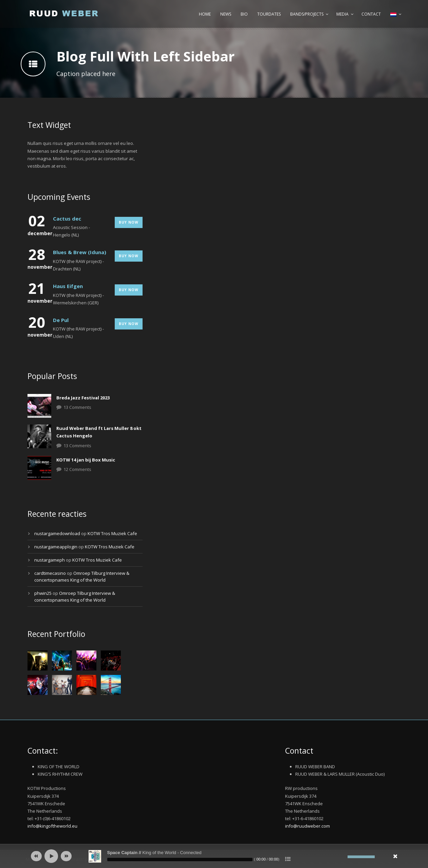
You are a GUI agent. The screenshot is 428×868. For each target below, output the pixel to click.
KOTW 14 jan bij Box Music (86, 460)
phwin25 (43, 593)
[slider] (180, 860)
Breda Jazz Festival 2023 (83, 398)
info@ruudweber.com (308, 826)
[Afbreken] (342, 857)
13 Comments (77, 407)
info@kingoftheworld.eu (52, 826)
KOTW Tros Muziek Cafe (112, 533)
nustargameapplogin (56, 547)
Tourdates (269, 14)
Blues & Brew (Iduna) (80, 252)
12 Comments (77, 469)
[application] (214, 856)
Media (342, 14)
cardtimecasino (50, 573)
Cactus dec (67, 219)
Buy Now (129, 222)
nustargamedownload (57, 533)
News (226, 14)
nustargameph (50, 560)
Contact (371, 14)
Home (205, 14)
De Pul (61, 320)
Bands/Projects (307, 14)
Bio (244, 14)
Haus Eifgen (68, 286)
